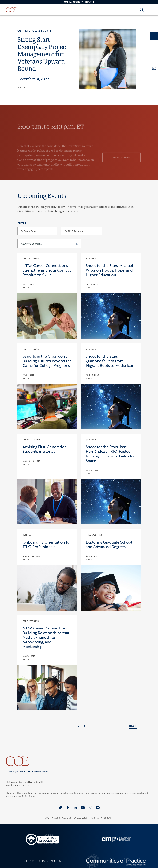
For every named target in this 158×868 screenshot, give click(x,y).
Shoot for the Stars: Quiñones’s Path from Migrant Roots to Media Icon (110, 361)
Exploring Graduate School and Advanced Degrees (109, 544)
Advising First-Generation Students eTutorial (45, 449)
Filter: (22, 223)
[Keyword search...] (49, 244)
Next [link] (133, 726)
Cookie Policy (107, 818)
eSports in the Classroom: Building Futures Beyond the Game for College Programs (47, 361)
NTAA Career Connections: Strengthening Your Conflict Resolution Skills (47, 270)
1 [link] (73, 726)
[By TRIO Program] (82, 231)
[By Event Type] (37, 231)
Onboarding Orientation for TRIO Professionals (47, 544)
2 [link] (79, 726)
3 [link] (85, 726)
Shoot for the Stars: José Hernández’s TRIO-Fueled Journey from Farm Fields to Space (110, 454)
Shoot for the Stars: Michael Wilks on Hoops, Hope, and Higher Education (109, 270)
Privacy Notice (90, 818)
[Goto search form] (142, 10)
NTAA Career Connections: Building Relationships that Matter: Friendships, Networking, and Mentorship (46, 637)
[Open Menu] (150, 10)
